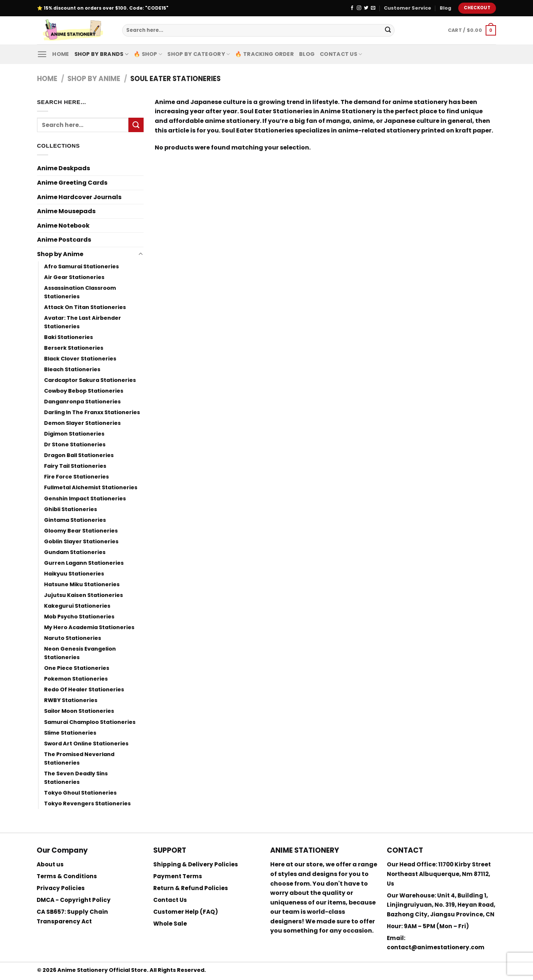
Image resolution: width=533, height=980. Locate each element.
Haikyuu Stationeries (74, 574)
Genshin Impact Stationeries (85, 499)
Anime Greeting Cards (72, 183)
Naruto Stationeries (73, 638)
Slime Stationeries (70, 733)
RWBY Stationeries (71, 700)
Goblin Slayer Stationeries (81, 541)
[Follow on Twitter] (366, 8)
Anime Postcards (64, 240)
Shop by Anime (94, 79)
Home (61, 54)
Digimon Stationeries (74, 434)
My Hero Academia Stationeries (89, 627)
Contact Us (341, 54)
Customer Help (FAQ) (186, 912)
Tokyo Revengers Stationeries (87, 803)
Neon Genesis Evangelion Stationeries (80, 653)
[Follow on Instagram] (359, 8)
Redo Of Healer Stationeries (84, 689)
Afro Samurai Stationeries (81, 266)
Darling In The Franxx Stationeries (92, 412)
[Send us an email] (373, 8)
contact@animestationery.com (436, 947)
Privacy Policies (61, 888)
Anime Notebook (63, 226)
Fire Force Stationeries (76, 477)
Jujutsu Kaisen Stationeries (83, 595)
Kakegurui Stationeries (77, 606)
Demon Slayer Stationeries (82, 423)
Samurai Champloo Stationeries (90, 722)
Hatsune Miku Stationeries (82, 584)
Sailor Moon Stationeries (79, 711)
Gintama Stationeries (75, 520)
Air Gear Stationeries (74, 277)
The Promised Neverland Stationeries (79, 759)
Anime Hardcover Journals (79, 197)
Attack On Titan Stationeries (85, 307)
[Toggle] (141, 254)
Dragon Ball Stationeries (79, 455)
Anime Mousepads (66, 211)
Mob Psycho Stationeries (79, 617)
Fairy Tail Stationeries (75, 466)
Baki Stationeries (68, 337)
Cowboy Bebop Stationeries (84, 391)
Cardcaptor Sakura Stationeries (90, 380)
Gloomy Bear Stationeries (81, 531)
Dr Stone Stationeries (75, 444)
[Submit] (388, 30)
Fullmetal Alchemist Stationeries (91, 487)
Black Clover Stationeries (80, 359)
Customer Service (408, 8)
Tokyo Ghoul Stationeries (80, 793)
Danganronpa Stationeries (82, 402)
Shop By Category (199, 54)
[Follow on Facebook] (352, 8)
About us (50, 864)
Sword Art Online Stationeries (86, 744)
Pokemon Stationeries (76, 679)
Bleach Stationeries (72, 369)
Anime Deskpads (63, 168)
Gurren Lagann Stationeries (84, 563)
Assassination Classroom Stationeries (80, 292)
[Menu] (42, 54)
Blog (445, 8)
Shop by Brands (102, 54)
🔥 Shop (148, 54)
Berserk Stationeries (74, 348)
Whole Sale (170, 924)
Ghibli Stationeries (71, 509)
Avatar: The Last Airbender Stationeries (83, 322)
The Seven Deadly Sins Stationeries (76, 778)
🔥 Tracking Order (264, 54)
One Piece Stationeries (77, 668)
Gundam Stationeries (75, 552)
